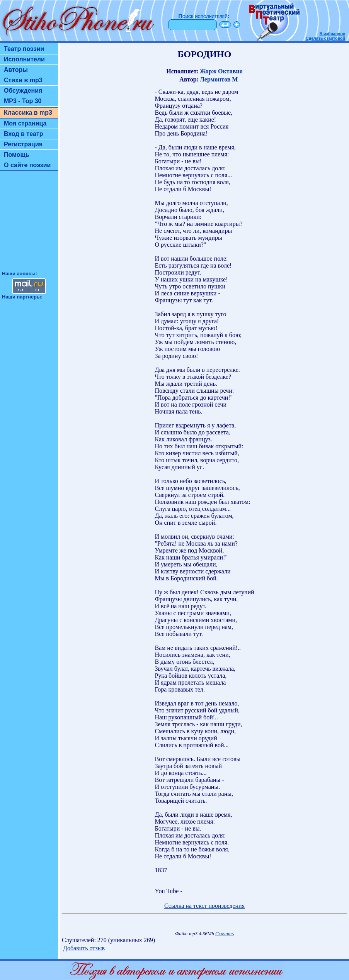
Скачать (225, 934)
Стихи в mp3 (23, 80)
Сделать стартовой (325, 38)
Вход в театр (24, 134)
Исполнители (24, 59)
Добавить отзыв (84, 948)
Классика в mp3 (28, 113)
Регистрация (23, 144)
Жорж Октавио (221, 71)
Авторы (16, 70)
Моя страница (25, 123)
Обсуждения (23, 91)
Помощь (17, 155)
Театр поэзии (24, 49)
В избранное (332, 34)
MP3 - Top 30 (23, 101)
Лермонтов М (219, 79)
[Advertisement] (29, 224)
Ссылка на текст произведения (204, 906)
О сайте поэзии (27, 165)
